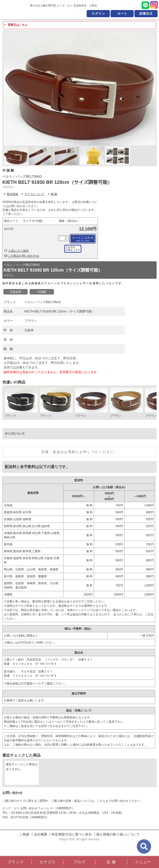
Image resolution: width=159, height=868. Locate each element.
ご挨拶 (24, 834)
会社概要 (41, 834)
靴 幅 (53, 194)
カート (122, 14)
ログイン (98, 14)
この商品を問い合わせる (22, 256)
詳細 (37, 221)
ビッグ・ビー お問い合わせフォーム (26, 808)
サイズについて (33, 194)
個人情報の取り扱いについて (118, 834)
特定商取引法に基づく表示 (72, 834)
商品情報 (11, 194)
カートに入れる (83, 239)
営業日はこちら (16, 25)
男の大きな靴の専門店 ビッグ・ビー (14, 9)
